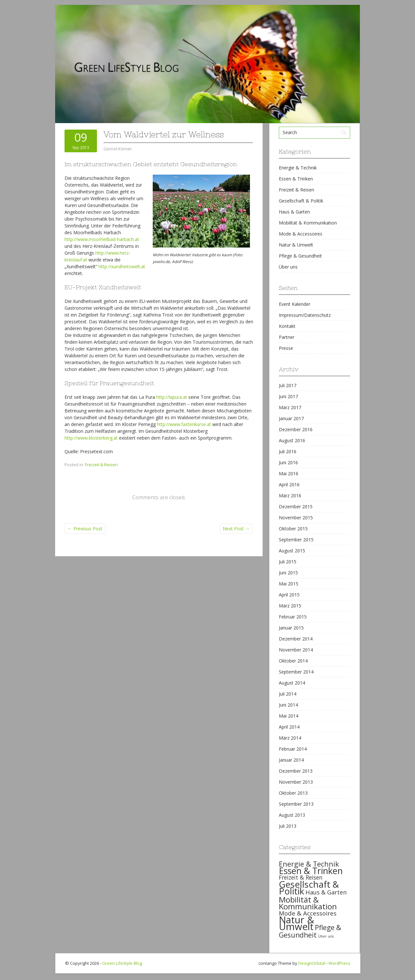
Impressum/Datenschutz (305, 315)
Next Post (236, 529)
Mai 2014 (289, 716)
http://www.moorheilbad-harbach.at (102, 239)
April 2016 (289, 484)
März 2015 (290, 606)
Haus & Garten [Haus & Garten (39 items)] (326, 892)
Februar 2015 (293, 617)
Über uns (288, 267)
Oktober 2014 (293, 661)
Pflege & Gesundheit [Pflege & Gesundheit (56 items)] (310, 931)
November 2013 (296, 782)
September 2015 (296, 540)
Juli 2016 (288, 451)
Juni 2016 (288, 462)
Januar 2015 (291, 628)
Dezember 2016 (296, 429)
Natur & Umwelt (296, 245)
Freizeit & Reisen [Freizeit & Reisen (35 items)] (301, 877)
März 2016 (290, 496)
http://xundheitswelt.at (122, 266)
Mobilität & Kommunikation (308, 223)
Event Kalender (295, 304)
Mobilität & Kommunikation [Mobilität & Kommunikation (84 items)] (308, 903)
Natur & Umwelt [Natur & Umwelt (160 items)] (296, 923)
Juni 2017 (288, 396)
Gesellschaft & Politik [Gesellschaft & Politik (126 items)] (309, 888)
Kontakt (287, 326)
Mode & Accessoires (301, 234)
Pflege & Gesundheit (300, 256)
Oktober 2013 (293, 793)
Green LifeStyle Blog (122, 963)
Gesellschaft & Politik (301, 201)
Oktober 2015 (293, 529)
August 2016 (292, 440)
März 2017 (290, 407)
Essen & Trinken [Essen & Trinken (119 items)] (311, 871)
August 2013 (292, 815)
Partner (287, 337)
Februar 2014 (293, 749)
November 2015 (296, 518)
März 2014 (290, 738)
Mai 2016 (289, 473)
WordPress (339, 963)
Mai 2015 (289, 584)
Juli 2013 (288, 826)
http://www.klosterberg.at (91, 438)
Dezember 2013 (296, 771)
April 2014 (289, 727)
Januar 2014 (291, 760)
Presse (286, 348)
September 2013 (296, 804)
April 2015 (289, 595)
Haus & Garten (294, 212)
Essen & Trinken (296, 179)
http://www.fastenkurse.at (184, 424)
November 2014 (296, 650)
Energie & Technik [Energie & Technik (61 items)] (309, 864)
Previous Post (85, 529)
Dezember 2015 (296, 507)
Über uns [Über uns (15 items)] (326, 936)
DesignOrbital (312, 963)
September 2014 (296, 672)
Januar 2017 (291, 418)
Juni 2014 (288, 705)
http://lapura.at (172, 397)
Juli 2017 (288, 385)
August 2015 (292, 551)
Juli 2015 (288, 562)
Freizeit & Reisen (101, 465)
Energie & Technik (298, 168)
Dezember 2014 (296, 639)
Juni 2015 (288, 573)
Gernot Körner (118, 149)
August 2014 (292, 683)
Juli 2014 (288, 694)
